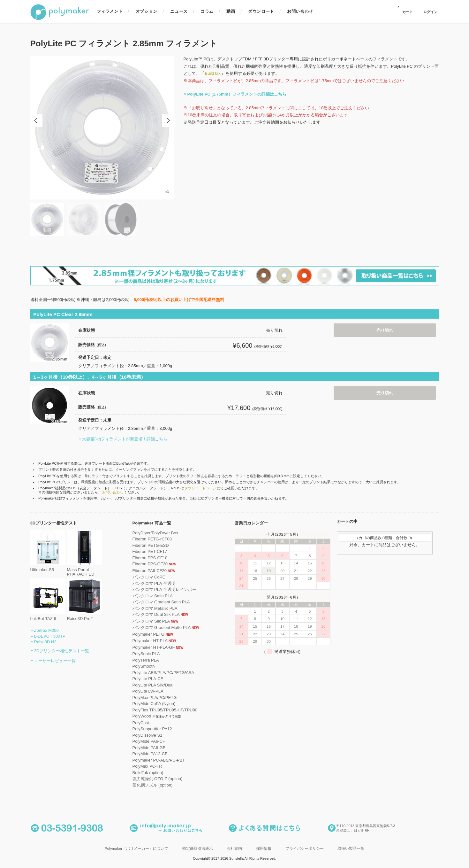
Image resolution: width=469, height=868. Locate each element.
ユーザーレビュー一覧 (55, 661)
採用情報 (264, 848)
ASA (190, 673)
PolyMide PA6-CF (149, 741)
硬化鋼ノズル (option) (153, 785)
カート (405, 10)
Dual (169, 685)
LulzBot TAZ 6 (48, 616)
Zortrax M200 (46, 630)
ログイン (430, 12)
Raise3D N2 (45, 642)
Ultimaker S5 (48, 567)
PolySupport (144, 729)
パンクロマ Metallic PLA (155, 608)
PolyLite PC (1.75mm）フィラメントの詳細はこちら (237, 94)
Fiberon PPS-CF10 (150, 558)
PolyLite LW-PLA (148, 691)
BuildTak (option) (148, 773)
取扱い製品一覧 (351, 848)
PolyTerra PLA (146, 660)
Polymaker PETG (148, 634)
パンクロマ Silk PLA (151, 621)
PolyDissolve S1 (148, 735)
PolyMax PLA (145, 697)
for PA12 (164, 729)
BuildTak (213, 73)
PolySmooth (144, 666)
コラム (207, 11)
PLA (161, 673)
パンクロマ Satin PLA (153, 596)
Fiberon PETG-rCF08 (152, 539)
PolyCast (141, 723)
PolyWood (142, 716)
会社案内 (234, 848)
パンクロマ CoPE (149, 577)
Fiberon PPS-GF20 (150, 564)
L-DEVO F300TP (50, 636)
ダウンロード (261, 11)
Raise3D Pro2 (85, 616)
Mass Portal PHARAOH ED (85, 570)
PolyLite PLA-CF (148, 679)
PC (169, 673)
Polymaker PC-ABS (151, 760)
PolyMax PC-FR (147, 766)
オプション (147, 11)
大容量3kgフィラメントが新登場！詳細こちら (125, 439)
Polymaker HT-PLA (150, 641)
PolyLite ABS (144, 673)
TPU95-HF (173, 710)
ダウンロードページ (200, 488)
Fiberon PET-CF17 (150, 551)
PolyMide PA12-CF (150, 754)
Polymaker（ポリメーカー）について (136, 848)
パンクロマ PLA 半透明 (154, 583)
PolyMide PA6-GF (149, 748)
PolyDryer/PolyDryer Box (155, 533)
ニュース (179, 11)
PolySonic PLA (146, 654)
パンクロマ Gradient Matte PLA (162, 628)
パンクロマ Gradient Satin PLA (161, 602)
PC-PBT (178, 760)
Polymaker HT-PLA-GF (154, 647)
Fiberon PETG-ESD (151, 545)
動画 (231, 11)
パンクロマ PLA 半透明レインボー (164, 589)
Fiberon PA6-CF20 (150, 571)
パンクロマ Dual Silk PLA (156, 614)
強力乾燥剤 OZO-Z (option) (158, 779)
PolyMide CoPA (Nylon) (154, 704)
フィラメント (110, 11)
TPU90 (191, 710)
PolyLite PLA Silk (148, 685)
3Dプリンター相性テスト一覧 (62, 651)
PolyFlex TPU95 (148, 710)
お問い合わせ (300, 11)
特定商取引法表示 (198, 848)
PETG (179, 673)
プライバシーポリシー (305, 848)
